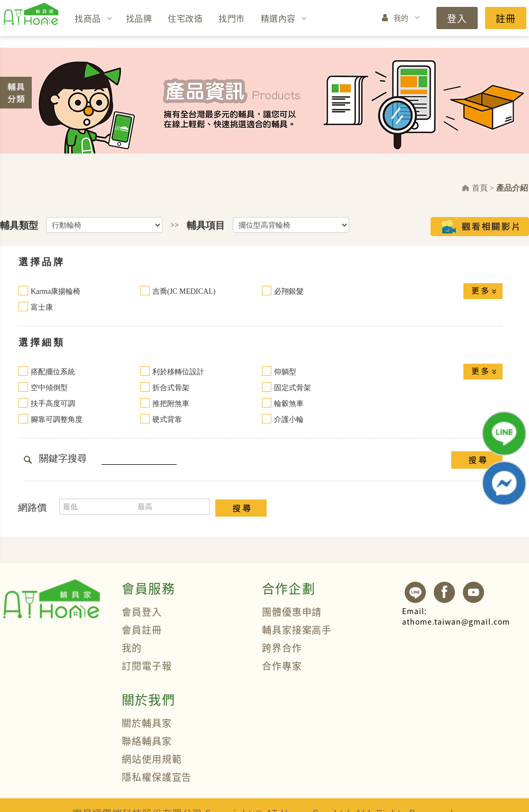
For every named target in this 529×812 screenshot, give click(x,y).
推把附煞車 (171, 404)
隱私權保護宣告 (157, 777)
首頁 (480, 188)
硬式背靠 (167, 419)
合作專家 (282, 665)
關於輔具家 (147, 723)
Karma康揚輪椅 (56, 291)
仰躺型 (285, 372)
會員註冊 (142, 629)
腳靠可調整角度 (57, 419)
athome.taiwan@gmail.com (456, 616)
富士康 (42, 307)
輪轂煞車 (289, 404)
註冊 (506, 18)
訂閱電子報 (147, 665)
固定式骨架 (293, 388)
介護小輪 (289, 419)
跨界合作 (282, 647)
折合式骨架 (171, 388)
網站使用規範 (152, 759)
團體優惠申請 (292, 611)
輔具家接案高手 (297, 629)
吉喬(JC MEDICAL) (184, 291)
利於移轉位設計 (178, 372)
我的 (401, 17)
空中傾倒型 (49, 388)
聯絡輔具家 (147, 741)
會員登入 (142, 611)
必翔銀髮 (289, 291)
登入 (457, 18)
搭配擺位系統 (53, 372)
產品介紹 (512, 188)
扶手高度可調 (53, 404)
